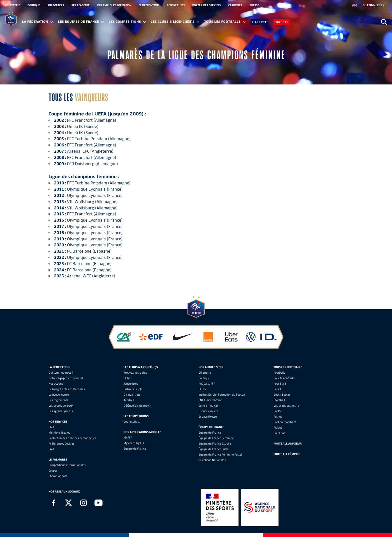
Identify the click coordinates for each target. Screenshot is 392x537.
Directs (281, 22)
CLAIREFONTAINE (149, 5)
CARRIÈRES (235, 5)
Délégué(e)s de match (137, 406)
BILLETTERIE (12, 5)
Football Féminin (286, 454)
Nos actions (56, 384)
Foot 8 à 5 (280, 384)
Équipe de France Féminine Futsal (220, 455)
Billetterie (205, 373)
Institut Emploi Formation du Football (222, 395)
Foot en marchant (285, 422)
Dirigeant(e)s (132, 395)
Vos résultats (132, 422)
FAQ (51, 449)
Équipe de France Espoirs (215, 444)
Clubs (127, 378)
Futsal (277, 389)
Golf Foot (279, 433)
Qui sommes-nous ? (61, 373)
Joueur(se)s (131, 384)
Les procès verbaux (61, 406)
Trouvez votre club (135, 373)
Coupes (53, 471)
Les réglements (58, 400)
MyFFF (128, 438)
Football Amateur (287, 444)
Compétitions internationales (67, 465)
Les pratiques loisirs (286, 406)
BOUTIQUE (34, 5)
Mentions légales (59, 433)
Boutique (204, 378)
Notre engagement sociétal (66, 378)
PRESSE (254, 5)
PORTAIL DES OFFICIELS (206, 5)
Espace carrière (208, 411)
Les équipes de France (81, 22)
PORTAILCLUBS (176, 5)
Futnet (278, 417)
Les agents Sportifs (61, 411)
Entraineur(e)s (133, 389)
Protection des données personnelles (72, 438)
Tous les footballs (225, 22)
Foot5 (277, 411)
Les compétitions (127, 22)
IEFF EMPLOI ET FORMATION (114, 5)
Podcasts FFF (207, 384)
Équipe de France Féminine (216, 438)
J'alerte (259, 22)
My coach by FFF (134, 443)
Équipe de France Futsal (214, 449)
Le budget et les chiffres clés (67, 389)
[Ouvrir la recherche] (384, 22)
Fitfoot (278, 428)
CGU (51, 427)
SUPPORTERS (56, 5)
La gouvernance (59, 395)
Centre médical (208, 406)
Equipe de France (135, 449)
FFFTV (202, 389)
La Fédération (37, 22)
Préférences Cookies (61, 444)
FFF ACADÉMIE (80, 5)
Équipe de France (210, 433)
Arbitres (129, 400)
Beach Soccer (282, 395)
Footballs (279, 373)
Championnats (58, 476)
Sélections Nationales (212, 460)
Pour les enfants (284, 378)
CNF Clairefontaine (210, 400)
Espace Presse (208, 417)
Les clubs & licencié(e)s (175, 22)
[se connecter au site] (374, 5)
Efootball (279, 400)
